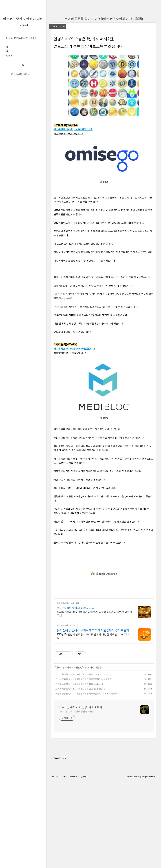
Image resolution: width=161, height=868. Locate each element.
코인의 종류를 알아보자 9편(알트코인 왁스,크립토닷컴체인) (82, 674)
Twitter (64, 777)
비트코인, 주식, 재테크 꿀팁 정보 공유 (77, 711)
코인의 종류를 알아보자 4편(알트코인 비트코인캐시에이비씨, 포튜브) (86, 694)
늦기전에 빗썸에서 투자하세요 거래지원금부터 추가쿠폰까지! (93, 630)
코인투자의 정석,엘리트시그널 (76, 608)
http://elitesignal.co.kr (66, 603)
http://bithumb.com (64, 625)
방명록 (9, 56)
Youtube (78, 777)
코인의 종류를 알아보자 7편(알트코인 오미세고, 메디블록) (104, 19)
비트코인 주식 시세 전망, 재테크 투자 (80, 707)
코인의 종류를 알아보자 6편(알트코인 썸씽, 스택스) (78, 684)
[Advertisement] (104, 574)
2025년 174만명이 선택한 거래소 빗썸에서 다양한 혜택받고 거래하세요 (93, 636)
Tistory (138, 777)
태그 (8, 51)
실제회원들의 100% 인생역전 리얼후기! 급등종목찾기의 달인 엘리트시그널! (94, 614)
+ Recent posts (59, 758)
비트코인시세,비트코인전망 (21, 38)
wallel (153, 777)
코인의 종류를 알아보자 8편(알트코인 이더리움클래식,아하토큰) (84, 679)
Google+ (85, 777)
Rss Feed (55, 777)
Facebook (71, 777)
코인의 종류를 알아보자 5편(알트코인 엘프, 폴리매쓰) (79, 689)
